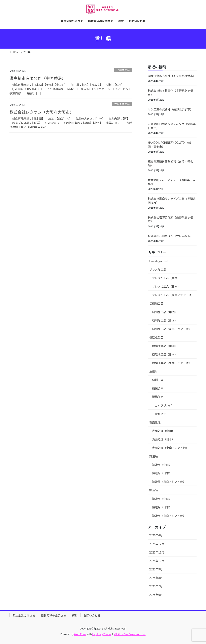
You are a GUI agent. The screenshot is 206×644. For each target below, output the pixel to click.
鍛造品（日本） (162, 507)
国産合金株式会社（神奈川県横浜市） (172, 76)
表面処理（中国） (163, 431)
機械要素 (158, 388)
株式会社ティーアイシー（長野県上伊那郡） (172, 182)
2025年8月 (156, 578)
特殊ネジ (161, 414)
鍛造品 (153, 490)
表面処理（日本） (163, 439)
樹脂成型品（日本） (165, 354)
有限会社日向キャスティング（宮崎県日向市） (172, 126)
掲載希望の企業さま (54, 615)
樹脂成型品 (156, 337)
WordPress (80, 634)
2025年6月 (156, 595)
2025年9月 (156, 569)
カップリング (163, 405)
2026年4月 (156, 535)
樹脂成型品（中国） (165, 346)
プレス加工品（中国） (166, 278)
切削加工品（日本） (165, 320)
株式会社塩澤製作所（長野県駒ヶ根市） (170, 219)
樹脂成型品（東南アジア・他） (172, 363)
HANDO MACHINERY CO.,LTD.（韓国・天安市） (169, 145)
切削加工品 (123, 70)
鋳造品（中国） (162, 465)
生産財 (153, 371)
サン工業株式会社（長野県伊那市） (170, 109)
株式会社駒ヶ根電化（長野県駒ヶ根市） (170, 93)
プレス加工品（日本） (166, 286)
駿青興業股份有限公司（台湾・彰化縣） (170, 163)
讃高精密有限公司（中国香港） (38, 78)
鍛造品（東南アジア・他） (169, 516)
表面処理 (155, 422)
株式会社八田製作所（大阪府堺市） (170, 236)
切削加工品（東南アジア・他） (172, 329)
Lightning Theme (102, 634)
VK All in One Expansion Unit (130, 634)
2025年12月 (157, 544)
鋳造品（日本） (162, 473)
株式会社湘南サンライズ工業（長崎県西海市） (172, 201)
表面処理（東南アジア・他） (170, 448)
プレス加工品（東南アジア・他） (173, 295)
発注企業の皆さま (24, 615)
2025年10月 (157, 561)
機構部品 (158, 397)
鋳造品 (153, 456)
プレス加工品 (122, 104)
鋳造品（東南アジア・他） (169, 482)
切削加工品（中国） (165, 312)
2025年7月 (156, 586)
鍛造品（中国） (162, 499)
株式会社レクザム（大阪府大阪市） (42, 112)
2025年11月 (157, 552)
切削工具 (158, 380)
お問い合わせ (92, 615)
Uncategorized (159, 261)
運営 (75, 615)
